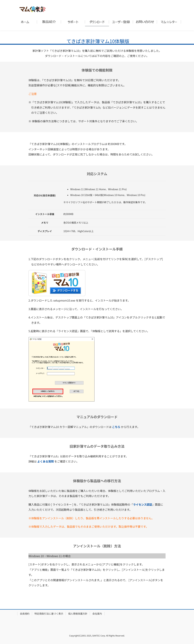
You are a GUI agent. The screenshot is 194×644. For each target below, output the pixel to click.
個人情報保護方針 (78, 614)
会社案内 (97, 614)
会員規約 (25, 614)
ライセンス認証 (143, 504)
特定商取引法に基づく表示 (49, 614)
